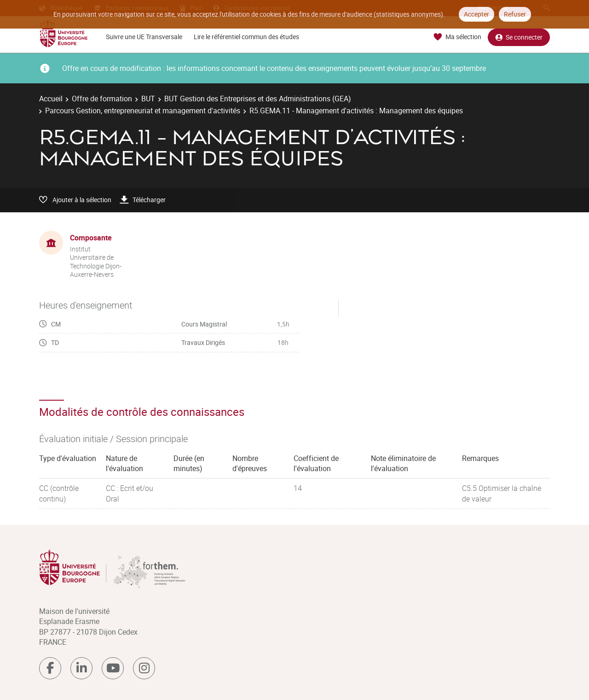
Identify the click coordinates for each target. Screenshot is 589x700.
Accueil (51, 99)
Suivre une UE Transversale (144, 37)
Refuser (515, 14)
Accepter (476, 14)
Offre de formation (102, 99)
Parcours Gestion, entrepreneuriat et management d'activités (143, 111)
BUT (148, 99)
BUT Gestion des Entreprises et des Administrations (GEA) (258, 99)
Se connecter (519, 37)
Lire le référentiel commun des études (246, 37)
